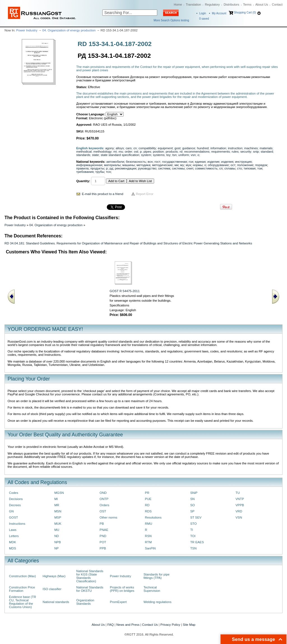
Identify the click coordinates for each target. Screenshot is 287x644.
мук (188, 165)
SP (192, 511)
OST (103, 511)
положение (245, 165)
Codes (14, 493)
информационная (89, 165)
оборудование (218, 165)
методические (162, 165)
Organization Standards (85, 602)
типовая (249, 168)
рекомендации (126, 168)
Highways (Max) (54, 576)
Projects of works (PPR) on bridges (122, 589)
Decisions (16, 499)
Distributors (232, 4)
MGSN (59, 493)
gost (177, 148)
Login (203, 13)
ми (176, 165)
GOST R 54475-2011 (125, 291)
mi (115, 152)
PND (103, 536)
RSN (148, 536)
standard (267, 152)
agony (110, 148)
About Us (262, 4)
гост (157, 162)
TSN (194, 548)
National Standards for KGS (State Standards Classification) (90, 576)
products (172, 152)
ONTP (104, 499)
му (182, 165)
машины (129, 165)
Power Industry (27, 30)
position (158, 152)
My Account (219, 13)
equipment (165, 148)
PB (102, 524)
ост (233, 165)
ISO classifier (52, 589)
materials (266, 148)
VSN (239, 517)
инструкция (243, 162)
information (218, 148)
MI (56, 499)
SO (193, 505)
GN (11, 511)
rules (235, 152)
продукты (97, 168)
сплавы (230, 168)
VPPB (240, 505)
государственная (174, 162)
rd (181, 152)
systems (159, 155)
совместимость (206, 168)
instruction (235, 148)
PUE (148, 499)
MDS (12, 548)
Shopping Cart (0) (245, 12)
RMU (149, 524)
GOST (13, 517)
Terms (247, 4)
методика (143, 165)
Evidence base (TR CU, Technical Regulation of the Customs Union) (23, 602)
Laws (13, 530)
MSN (58, 511)
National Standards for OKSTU (90, 589)
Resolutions (153, 517)
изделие (213, 162)
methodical (84, 152)
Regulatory (212, 4)
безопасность (136, 162)
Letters (14, 536)
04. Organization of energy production (69, 30)
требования (85, 172)
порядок (261, 165)
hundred (203, 148)
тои (260, 168)
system (146, 155)
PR (147, 493)
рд (111, 168)
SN (193, 499)
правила (82, 168)
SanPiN (150, 548)
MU (57, 530)
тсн (108, 172)
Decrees (15, 505)
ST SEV (196, 517)
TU (238, 493)
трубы (100, 172)
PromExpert (118, 602)
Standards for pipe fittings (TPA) (157, 576)
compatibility (147, 148)
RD (147, 505)
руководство (147, 168)
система (164, 168)
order (129, 152)
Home (178, 4)
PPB (103, 548)
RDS (148, 511)
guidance (189, 148)
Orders (104, 505)
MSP (58, 517)
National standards (56, 602)
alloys (120, 148)
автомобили (115, 162)
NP (57, 548)
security (246, 152)
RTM (148, 542)
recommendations (197, 152)
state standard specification (120, 155)
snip (256, 152)
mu (121, 152)
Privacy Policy (170, 625)
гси (191, 162)
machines (251, 148)
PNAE (104, 530)
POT (103, 542)
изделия (227, 162)
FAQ (111, 625)
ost (136, 152)
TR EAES (197, 542)
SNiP (194, 493)
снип (190, 168)
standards (83, 155)
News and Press (128, 625)
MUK (58, 524)
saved (204, 19)
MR (57, 505)
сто (239, 168)
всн (150, 162)
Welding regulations (158, 602)
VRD (239, 511)
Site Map (189, 625)
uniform (184, 155)
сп (221, 168)
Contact (277, 4)
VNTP (240, 499)
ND (57, 536)
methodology (102, 152)
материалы (112, 165)
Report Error (145, 194)
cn (135, 148)
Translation (193, 4)
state (95, 155)
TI (192, 530)
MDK (12, 542)
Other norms (108, 517)
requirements (221, 152)
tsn (174, 155)
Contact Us (150, 625)
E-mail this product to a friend (103, 194)
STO (194, 524)
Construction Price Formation (22, 589)
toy (168, 155)
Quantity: (83, 181)
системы (178, 168)
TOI (193, 536)
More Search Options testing (171, 20)
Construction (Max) (22, 576)
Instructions (17, 524)
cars (129, 148)
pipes (147, 152)
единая (200, 162)
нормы (198, 165)
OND (103, 493)
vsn (193, 155)
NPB (58, 542)
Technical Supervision (152, 589)
